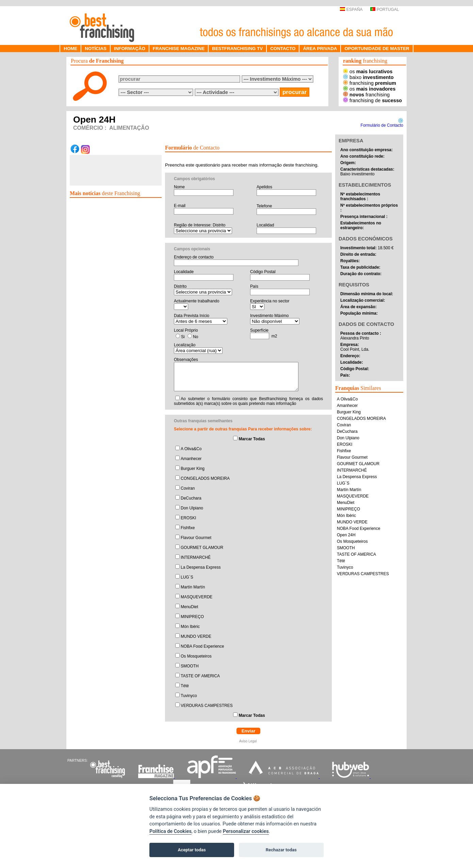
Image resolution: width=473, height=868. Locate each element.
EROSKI (188, 518)
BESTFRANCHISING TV (237, 49)
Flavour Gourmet (196, 538)
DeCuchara (191, 498)
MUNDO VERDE (196, 636)
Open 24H (346, 535)
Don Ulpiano (192, 508)
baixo (368, 77)
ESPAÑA (351, 10)
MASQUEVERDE (197, 597)
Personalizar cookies (246, 831)
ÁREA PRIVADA (320, 49)
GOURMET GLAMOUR (202, 548)
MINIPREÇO (192, 617)
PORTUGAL (385, 10)
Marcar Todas (252, 439)
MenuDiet (189, 607)
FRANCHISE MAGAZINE (179, 49)
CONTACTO (283, 49)
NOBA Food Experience (202, 646)
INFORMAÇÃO (130, 49)
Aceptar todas (192, 850)
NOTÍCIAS (96, 49)
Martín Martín (193, 587)
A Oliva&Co (191, 449)
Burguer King (193, 469)
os (368, 72)
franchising (370, 83)
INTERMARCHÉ (196, 557)
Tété (185, 686)
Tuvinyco (189, 696)
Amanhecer (191, 459)
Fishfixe (188, 528)
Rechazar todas (281, 850)
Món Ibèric (190, 627)
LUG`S (187, 577)
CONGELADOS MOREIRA (205, 478)
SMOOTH (190, 666)
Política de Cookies (170, 831)
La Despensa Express (201, 567)
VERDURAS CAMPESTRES (207, 706)
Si (183, 337)
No (195, 337)
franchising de (372, 100)
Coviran (188, 488)
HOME (70, 49)
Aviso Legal (248, 741)
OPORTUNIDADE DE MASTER (377, 49)
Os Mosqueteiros (196, 656)
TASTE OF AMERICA (200, 676)
